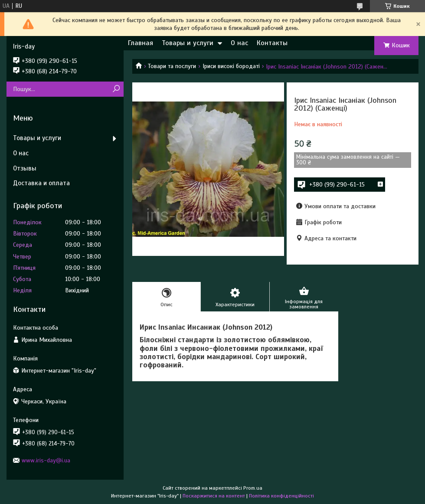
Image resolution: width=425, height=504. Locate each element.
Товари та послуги (172, 66)
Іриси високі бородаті (231, 66)
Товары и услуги (188, 43)
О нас (239, 43)
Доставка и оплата (41, 183)
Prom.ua (253, 488)
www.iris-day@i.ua (46, 460)
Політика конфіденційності (281, 496)
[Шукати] (116, 89)
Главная (141, 43)
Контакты (272, 43)
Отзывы (25, 168)
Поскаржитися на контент (214, 496)
